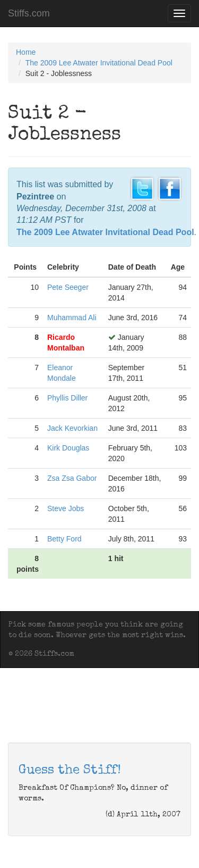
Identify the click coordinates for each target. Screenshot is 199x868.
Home (26, 52)
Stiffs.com (29, 13)
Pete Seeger (68, 287)
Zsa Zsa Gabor (72, 478)
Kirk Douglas (68, 448)
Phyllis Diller (67, 398)
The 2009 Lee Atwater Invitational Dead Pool (99, 63)
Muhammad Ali (72, 318)
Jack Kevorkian (72, 428)
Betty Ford (64, 539)
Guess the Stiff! (70, 771)
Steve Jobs (66, 508)
